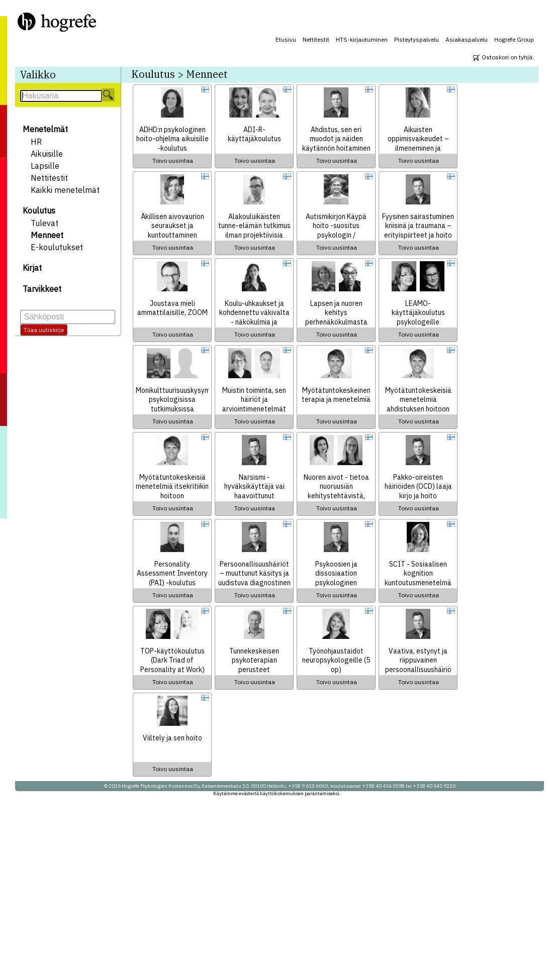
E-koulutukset (57, 247)
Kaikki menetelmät (65, 190)
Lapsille (45, 166)
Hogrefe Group (514, 39)
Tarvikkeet (42, 289)
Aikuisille (47, 154)
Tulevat (44, 223)
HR (36, 142)
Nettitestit (316, 39)
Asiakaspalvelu (467, 39)
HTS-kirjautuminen (362, 39)
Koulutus (39, 210)
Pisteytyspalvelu (417, 39)
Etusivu (286, 39)
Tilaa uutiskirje (44, 330)
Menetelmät (45, 129)
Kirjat (32, 268)
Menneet (47, 235)
